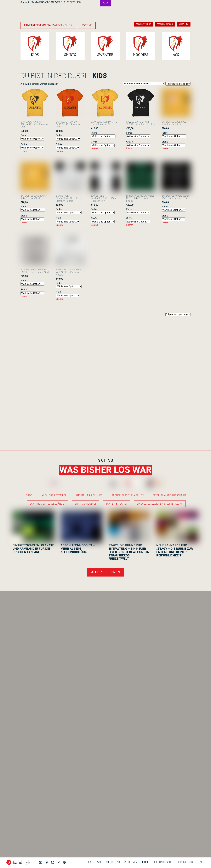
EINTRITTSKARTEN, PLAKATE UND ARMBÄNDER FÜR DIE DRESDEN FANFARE (33, 549)
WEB (99, 862)
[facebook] (47, 862)
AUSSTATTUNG (113, 862)
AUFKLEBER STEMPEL (54, 495)
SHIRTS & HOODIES (86, 504)
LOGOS (28, 495)
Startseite (25, 2)
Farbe (23, 135)
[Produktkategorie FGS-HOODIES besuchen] (141, 46)
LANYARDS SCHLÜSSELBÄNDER (48, 504)
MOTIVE (87, 25)
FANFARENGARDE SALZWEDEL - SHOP (48, 25)
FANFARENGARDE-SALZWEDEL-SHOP (51, 2)
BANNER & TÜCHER (117, 504)
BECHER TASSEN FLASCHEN (128, 495)
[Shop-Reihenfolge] (144, 84)
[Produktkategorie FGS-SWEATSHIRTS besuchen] (105, 46)
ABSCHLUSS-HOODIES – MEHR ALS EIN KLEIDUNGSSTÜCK (78, 549)
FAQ (201, 862)
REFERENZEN (131, 862)
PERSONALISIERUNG (163, 862)
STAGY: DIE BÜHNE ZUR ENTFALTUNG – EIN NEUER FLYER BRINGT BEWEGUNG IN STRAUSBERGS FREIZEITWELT (129, 552)
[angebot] (41, 862)
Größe (24, 144)
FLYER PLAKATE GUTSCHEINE (170, 495)
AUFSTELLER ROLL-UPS (89, 495)
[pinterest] (64, 862)
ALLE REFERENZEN (106, 572)
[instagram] (53, 862)
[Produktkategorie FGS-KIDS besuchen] (35, 46)
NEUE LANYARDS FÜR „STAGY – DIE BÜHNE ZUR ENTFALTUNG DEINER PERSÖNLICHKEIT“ (175, 550)
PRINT (90, 862)
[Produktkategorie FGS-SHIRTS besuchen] (70, 46)
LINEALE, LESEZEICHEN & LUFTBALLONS (160, 504)
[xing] (59, 862)
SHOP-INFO (184, 24)
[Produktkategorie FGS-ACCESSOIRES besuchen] (176, 46)
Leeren (24, 151)
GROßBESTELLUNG (186, 862)
